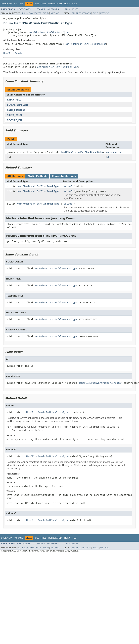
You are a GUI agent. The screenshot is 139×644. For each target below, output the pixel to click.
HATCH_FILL (14, 100)
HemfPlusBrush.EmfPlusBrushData (82, 152)
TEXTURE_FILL (15, 120)
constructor (114, 152)
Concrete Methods (64, 176)
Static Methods (37, 176)
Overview (6, 4)
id (107, 157)
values (68, 204)
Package (18, 4)
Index (67, 4)
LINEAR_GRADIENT (18, 105)
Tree (44, 4)
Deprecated (55, 4)
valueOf (69, 186)
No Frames (53, 9)
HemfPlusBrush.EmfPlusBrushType (49, 32)
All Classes (72, 9)
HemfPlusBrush (13, 53)
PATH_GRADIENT (16, 110)
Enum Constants (31, 13)
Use (37, 4)
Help (75, 4)
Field (46, 13)
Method (55, 13)
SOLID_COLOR (15, 115)
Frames (41, 9)
